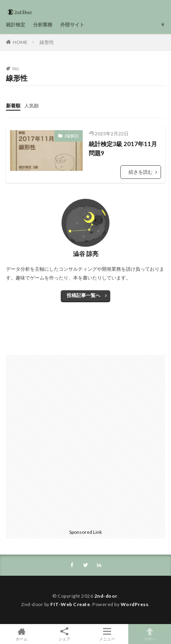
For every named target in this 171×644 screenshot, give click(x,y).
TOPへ (150, 634)
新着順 (13, 106)
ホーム (21, 634)
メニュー (107, 634)
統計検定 (16, 25)
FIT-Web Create (70, 604)
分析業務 (43, 25)
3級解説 (72, 136)
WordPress (135, 604)
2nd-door (106, 596)
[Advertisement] (85, 440)
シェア (64, 634)
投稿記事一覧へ (84, 295)
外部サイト (72, 25)
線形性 (47, 42)
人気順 (32, 106)
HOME (20, 42)
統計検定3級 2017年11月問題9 (123, 148)
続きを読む (141, 172)
